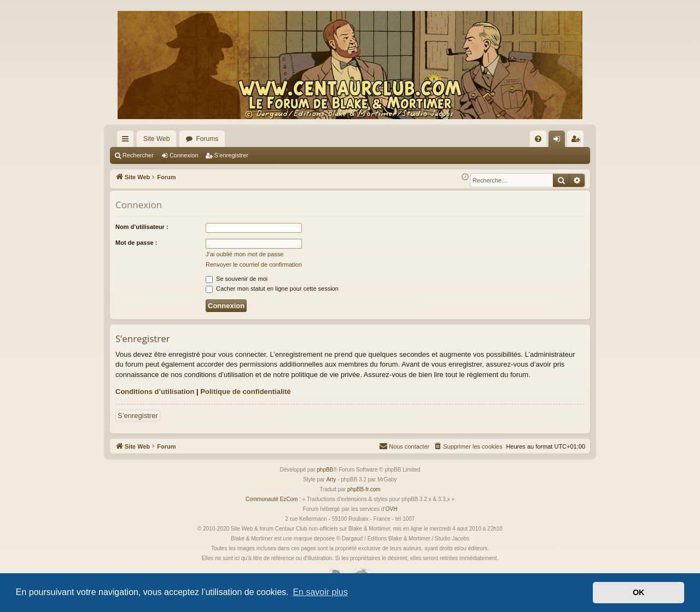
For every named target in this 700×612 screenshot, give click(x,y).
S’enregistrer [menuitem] (578, 141)
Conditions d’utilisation (155, 392)
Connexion (184, 155)
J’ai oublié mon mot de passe (244, 254)
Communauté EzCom (272, 499)
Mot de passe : (136, 243)
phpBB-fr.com (364, 489)
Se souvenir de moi (237, 279)
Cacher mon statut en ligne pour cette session (272, 289)
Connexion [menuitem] (559, 141)
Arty (331, 479)
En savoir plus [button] (320, 592)
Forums (207, 139)
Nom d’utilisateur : (142, 227)
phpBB (325, 470)
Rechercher (138, 155)
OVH (392, 509)
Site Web (156, 139)
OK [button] (639, 592)
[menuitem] (538, 139)
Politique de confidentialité (245, 392)
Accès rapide (127, 141)
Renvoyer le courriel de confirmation (254, 264)
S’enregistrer (231, 155)
